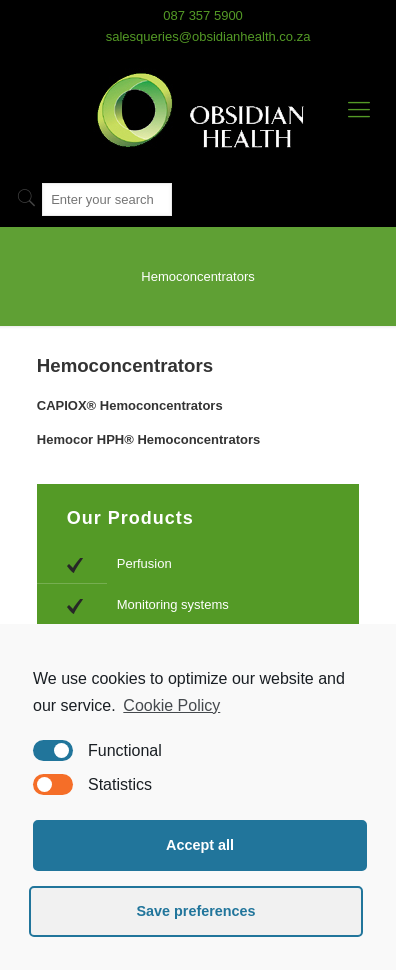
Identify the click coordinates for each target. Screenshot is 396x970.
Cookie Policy (171, 705)
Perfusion (144, 563)
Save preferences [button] (195, 911)
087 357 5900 (203, 15)
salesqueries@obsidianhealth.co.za (208, 36)
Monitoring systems (173, 604)
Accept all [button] (200, 845)
